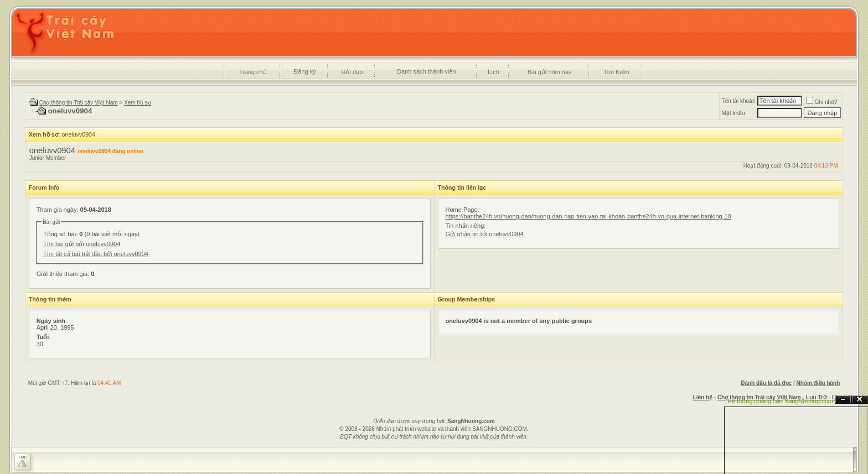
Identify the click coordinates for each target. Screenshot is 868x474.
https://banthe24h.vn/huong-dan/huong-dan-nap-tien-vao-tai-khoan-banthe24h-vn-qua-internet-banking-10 (588, 216)
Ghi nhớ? (822, 102)
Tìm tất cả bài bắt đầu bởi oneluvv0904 (96, 254)
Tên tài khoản (739, 101)
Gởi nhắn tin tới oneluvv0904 (485, 234)
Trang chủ (253, 72)
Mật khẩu (733, 113)
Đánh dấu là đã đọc (766, 383)
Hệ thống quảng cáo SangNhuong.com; (781, 401)
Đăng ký (304, 71)
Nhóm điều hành (818, 383)
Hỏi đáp (352, 72)
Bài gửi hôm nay (550, 72)
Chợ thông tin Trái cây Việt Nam (79, 103)
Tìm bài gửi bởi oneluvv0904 (82, 244)
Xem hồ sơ (138, 103)
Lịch (494, 72)
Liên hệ (703, 397)
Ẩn (843, 400)
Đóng (860, 400)
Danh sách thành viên (426, 71)
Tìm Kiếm (616, 72)
